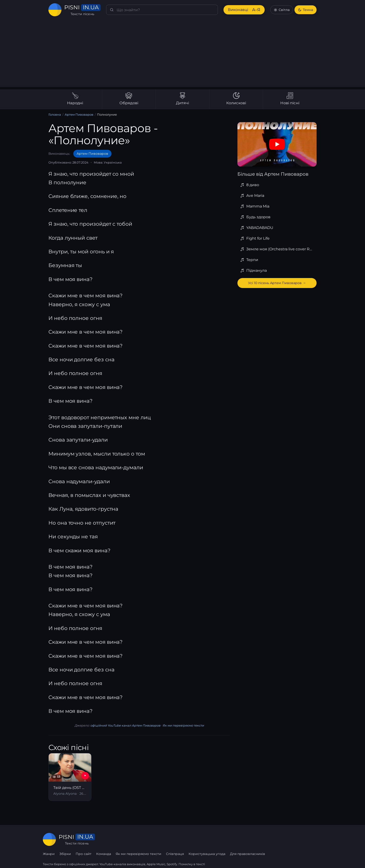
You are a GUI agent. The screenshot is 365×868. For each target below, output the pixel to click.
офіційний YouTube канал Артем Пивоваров (125, 726)
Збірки (123, 839)
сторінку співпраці (98, 858)
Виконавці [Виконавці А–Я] (244, 10)
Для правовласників (305, 839)
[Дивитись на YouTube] (277, 144)
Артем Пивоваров (79, 115)
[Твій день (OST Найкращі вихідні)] (70, 777)
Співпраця (232, 839)
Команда (161, 839)
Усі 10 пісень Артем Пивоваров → (277, 283)
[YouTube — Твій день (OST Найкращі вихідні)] (85, 776)
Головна (55, 115)
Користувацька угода (264, 839)
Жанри (106, 839)
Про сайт (141, 839)
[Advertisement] (182, 54)
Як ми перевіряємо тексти (183, 726)
